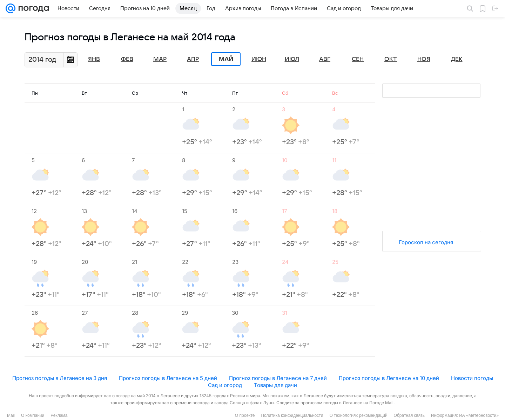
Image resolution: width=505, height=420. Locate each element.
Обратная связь (409, 415)
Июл (292, 59)
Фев (127, 59)
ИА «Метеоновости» (479, 415)
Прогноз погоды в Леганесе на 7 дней (278, 378)
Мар (160, 59)
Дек (457, 59)
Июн (259, 59)
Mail (11, 415)
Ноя (424, 59)
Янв (94, 59)
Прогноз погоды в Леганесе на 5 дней (168, 378)
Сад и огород (225, 385)
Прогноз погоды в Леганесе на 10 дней (389, 378)
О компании (33, 415)
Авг (325, 59)
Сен (358, 59)
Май (226, 59)
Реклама (59, 415)
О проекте (245, 415)
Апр (193, 59)
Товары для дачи (275, 385)
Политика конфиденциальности (292, 415)
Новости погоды (472, 378)
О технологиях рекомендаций (358, 415)
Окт (391, 59)
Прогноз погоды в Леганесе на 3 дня (60, 378)
